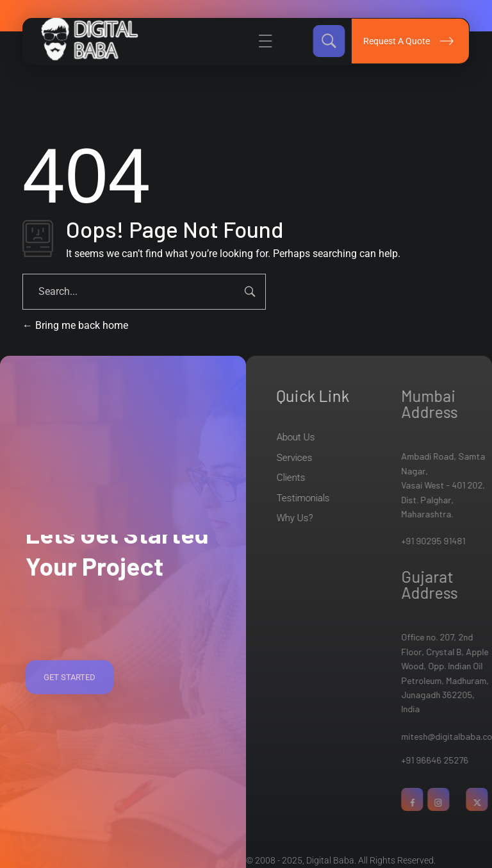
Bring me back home (75, 325)
